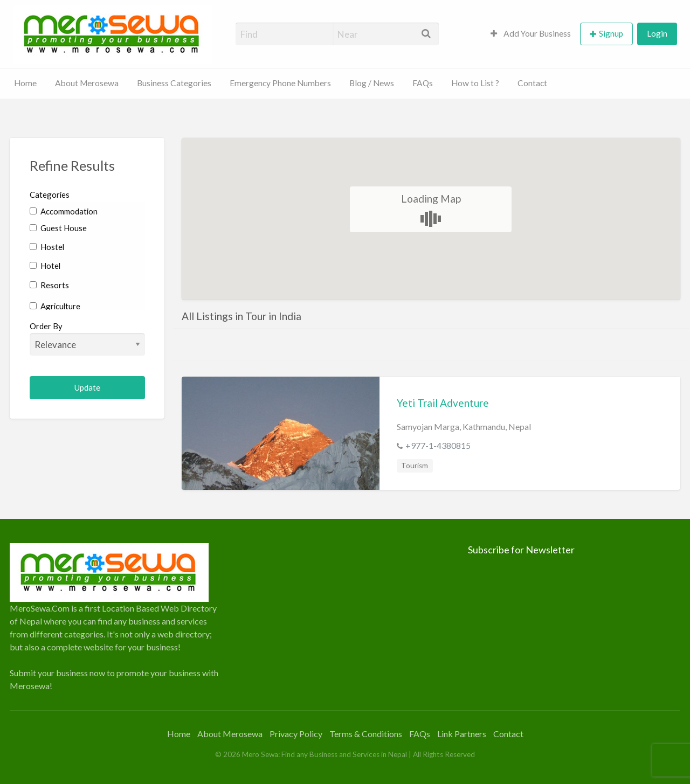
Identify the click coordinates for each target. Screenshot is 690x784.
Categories (50, 195)
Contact (532, 83)
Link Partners (462, 734)
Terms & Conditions (366, 734)
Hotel (45, 266)
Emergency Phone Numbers (280, 83)
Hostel (47, 247)
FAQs (423, 83)
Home (25, 83)
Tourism (415, 466)
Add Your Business (531, 33)
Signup (611, 33)
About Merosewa (87, 83)
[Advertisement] (345, 619)
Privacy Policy (296, 734)
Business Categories (174, 83)
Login (657, 33)
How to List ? (475, 83)
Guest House (58, 228)
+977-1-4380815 (438, 445)
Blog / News (372, 83)
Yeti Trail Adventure (443, 403)
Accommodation (64, 211)
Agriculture (55, 306)
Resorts (49, 285)
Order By (88, 338)
